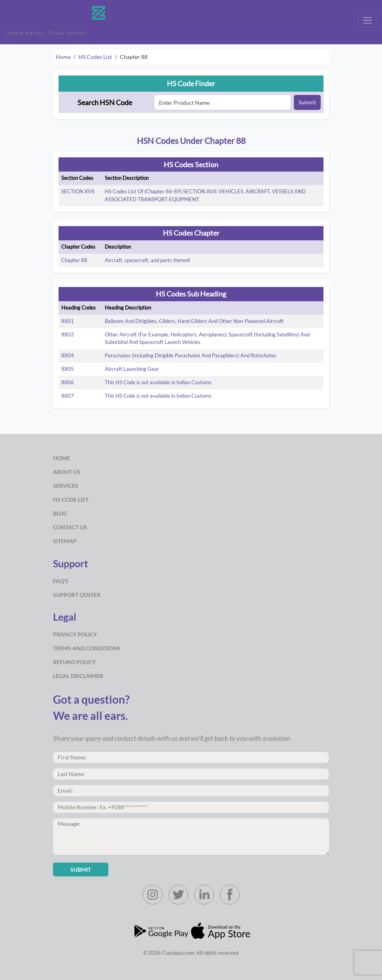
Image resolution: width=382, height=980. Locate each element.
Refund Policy (74, 662)
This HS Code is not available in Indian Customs (158, 382)
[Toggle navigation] (368, 21)
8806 (68, 382)
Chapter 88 (74, 260)
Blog (60, 513)
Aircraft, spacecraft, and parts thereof (147, 260)
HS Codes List (95, 57)
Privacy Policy (75, 634)
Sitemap (65, 541)
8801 (68, 321)
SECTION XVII (78, 191)
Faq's (61, 581)
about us (67, 472)
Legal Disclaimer (78, 676)
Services (66, 486)
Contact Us (70, 527)
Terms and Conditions (87, 648)
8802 (68, 334)
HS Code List (71, 499)
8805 (68, 369)
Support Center (77, 595)
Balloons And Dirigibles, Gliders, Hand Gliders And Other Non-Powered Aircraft (194, 321)
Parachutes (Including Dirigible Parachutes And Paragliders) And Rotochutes (191, 355)
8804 (68, 355)
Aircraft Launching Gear (132, 369)
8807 (68, 396)
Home (63, 57)
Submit (307, 102)
